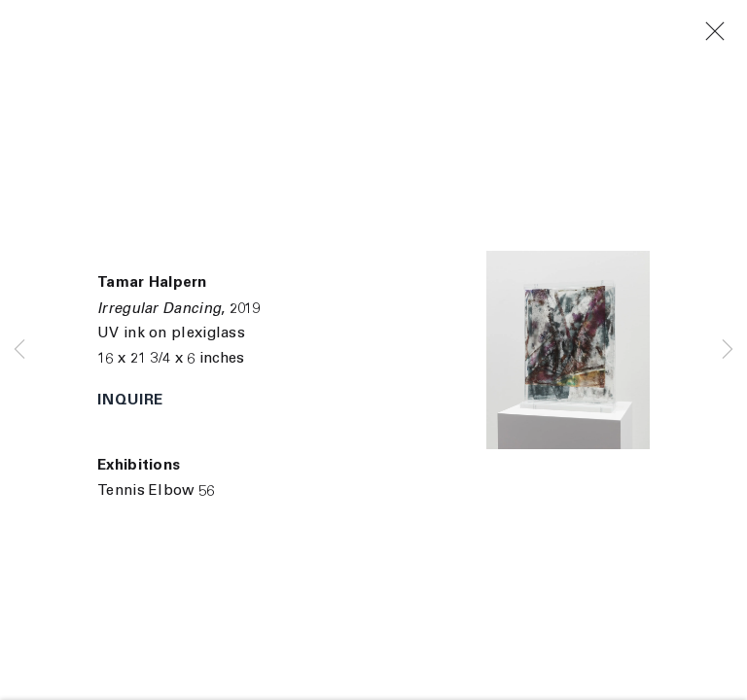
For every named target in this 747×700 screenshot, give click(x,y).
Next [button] (728, 350)
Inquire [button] (130, 401)
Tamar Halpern (152, 283)
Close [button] (728, 32)
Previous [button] (19, 350)
